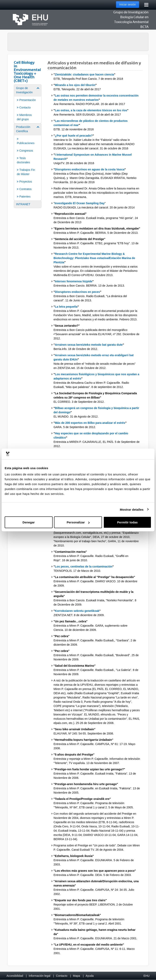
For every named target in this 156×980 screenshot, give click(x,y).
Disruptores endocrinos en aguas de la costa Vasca (90, 169)
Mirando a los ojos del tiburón (75, 85)
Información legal (40, 976)
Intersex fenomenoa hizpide (74, 281)
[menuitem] (28, 104)
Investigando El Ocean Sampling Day (80, 203)
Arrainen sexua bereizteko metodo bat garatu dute (89, 345)
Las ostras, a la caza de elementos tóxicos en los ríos (91, 110)
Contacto (62, 976)
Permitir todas (127, 522)
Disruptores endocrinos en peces (77, 292)
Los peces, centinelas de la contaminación (84, 567)
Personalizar (78, 522)
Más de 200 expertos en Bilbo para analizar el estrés (90, 423)
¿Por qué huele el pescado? (74, 136)
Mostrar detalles (132, 509)
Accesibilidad (15, 976)
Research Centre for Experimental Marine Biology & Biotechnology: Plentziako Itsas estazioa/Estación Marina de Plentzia (94, 258)
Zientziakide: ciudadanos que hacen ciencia (84, 74)
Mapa (76, 976)
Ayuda (90, 976)
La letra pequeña (66, 307)
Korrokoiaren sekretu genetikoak (77, 611)
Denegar (29, 522)
